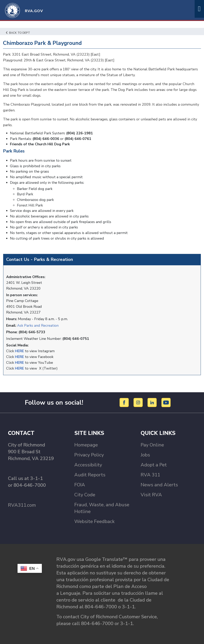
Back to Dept (18, 33)
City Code (85, 495)
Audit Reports (90, 475)
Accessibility (88, 465)
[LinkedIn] (153, 402)
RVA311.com (22, 505)
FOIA (80, 485)
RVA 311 (150, 475)
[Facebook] (125, 402)
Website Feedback (94, 521)
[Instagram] (139, 402)
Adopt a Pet (154, 465)
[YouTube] (166, 402)
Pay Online (152, 445)
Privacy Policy (89, 455)
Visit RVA (151, 495)
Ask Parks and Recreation (38, 325)
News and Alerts (159, 485)
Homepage (86, 445)
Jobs (145, 455)
